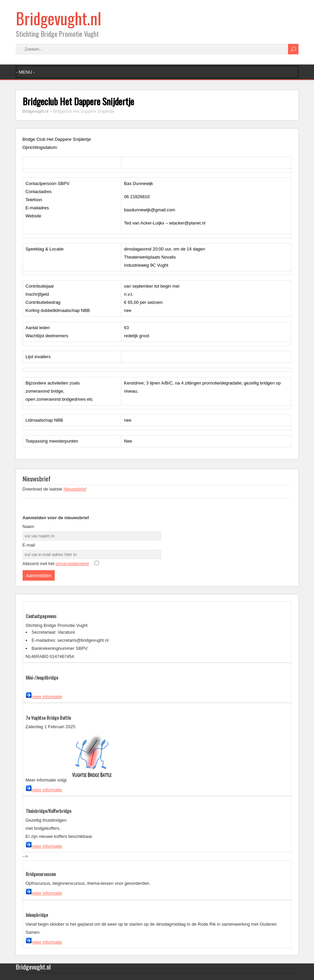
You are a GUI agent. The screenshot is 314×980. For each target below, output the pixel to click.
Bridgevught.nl (59, 18)
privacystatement (72, 564)
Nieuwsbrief (75, 489)
